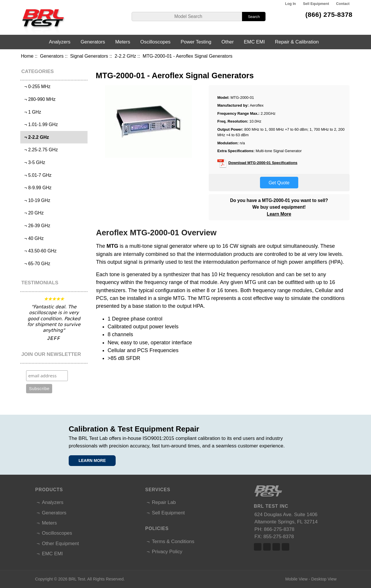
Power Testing (196, 42)
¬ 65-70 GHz (36, 264)
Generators (52, 56)
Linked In (276, 547)
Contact (343, 4)
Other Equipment (60, 544)
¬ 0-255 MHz (36, 87)
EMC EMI (254, 42)
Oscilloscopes (155, 42)
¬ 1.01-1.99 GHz (40, 124)
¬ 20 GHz (33, 213)
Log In (291, 4)
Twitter (267, 547)
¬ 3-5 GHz (33, 162)
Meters (123, 42)
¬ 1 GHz (31, 112)
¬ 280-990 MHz (39, 99)
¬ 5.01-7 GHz (37, 175)
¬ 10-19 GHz (36, 200)
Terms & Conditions (173, 541)
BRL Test (77, 579)
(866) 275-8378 (329, 14)
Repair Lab (164, 502)
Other (228, 42)
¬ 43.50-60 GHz (39, 251)
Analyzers (60, 42)
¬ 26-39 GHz (36, 226)
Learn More (279, 214)
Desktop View (324, 579)
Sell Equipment (316, 4)
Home (27, 56)
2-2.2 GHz (126, 56)
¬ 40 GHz (33, 238)
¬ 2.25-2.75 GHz (40, 150)
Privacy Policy (167, 552)
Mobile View (296, 579)
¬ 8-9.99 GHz (37, 188)
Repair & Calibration (297, 42)
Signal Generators (89, 56)
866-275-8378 (279, 529)
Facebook (258, 547)
